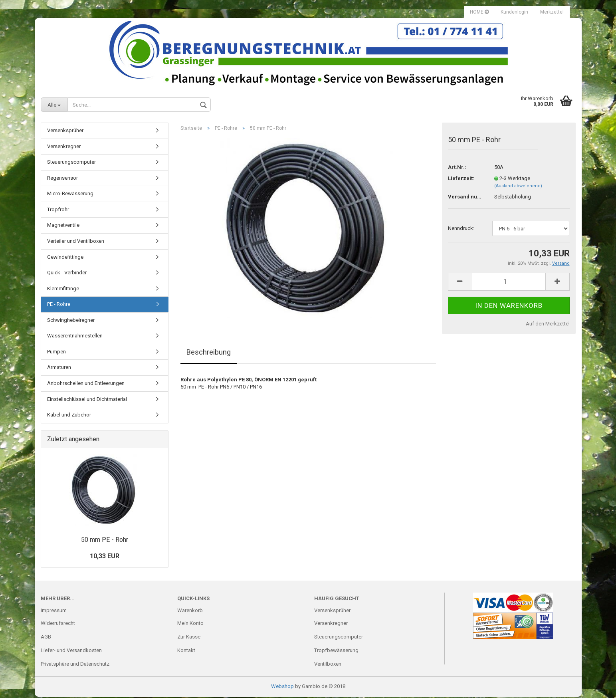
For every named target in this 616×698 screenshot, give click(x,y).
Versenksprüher (65, 132)
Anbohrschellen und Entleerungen (86, 384)
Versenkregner (64, 148)
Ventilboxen (328, 665)
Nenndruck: (461, 229)
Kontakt (186, 651)
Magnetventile (63, 226)
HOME (479, 12)
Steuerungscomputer (71, 163)
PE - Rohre (59, 305)
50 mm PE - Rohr (105, 541)
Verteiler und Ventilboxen (76, 242)
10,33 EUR (105, 557)
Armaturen (59, 368)
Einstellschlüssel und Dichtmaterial (87, 400)
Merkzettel (552, 12)
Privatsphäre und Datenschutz (75, 665)
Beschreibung (209, 353)
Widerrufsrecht (58, 624)
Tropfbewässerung (336, 651)
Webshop (282, 687)
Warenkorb (190, 612)
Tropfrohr (58, 211)
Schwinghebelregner (71, 321)
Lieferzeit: (461, 179)
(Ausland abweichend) (518, 187)
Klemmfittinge (63, 290)
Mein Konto (190, 624)
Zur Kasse (189, 638)
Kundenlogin (514, 12)
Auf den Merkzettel (548, 325)
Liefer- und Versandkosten (71, 651)
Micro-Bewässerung (70, 195)
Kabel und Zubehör (69, 416)
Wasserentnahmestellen (75, 337)
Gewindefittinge (65, 258)
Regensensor (62, 179)
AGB (46, 638)
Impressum (54, 612)
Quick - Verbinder (67, 274)
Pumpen (56, 353)
